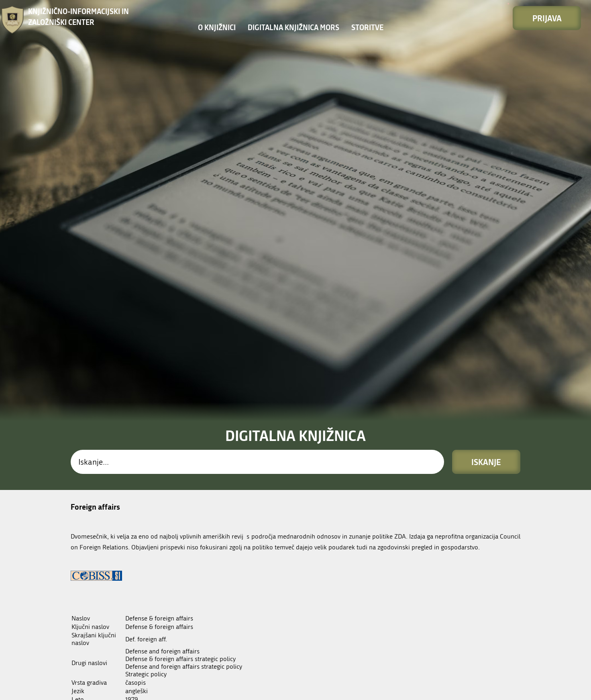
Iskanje (486, 259)
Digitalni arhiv (97, 574)
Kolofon (416, 688)
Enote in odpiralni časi (289, 690)
